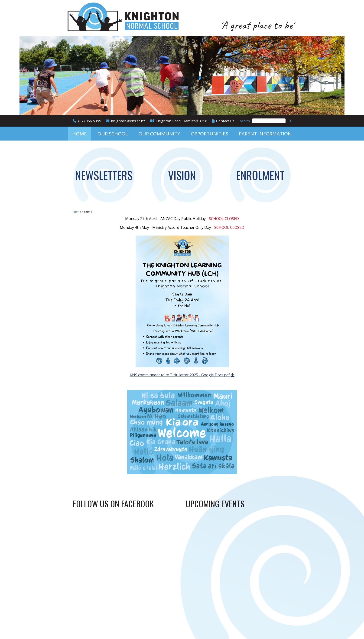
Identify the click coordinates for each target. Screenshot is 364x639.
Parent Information (265, 134)
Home (80, 134)
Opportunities (210, 134)
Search (245, 121)
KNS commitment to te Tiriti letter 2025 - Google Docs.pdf (180, 375)
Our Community (159, 134)
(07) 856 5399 (90, 121)
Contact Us (225, 121)
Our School (113, 134)
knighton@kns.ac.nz (128, 121)
